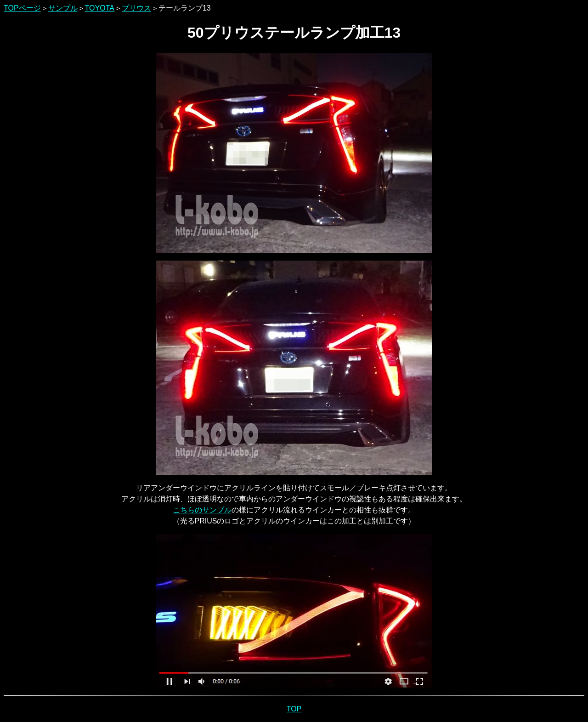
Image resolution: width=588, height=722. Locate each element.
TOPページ (22, 8)
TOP (294, 709)
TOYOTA (100, 8)
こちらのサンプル (202, 510)
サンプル (63, 8)
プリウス (136, 8)
